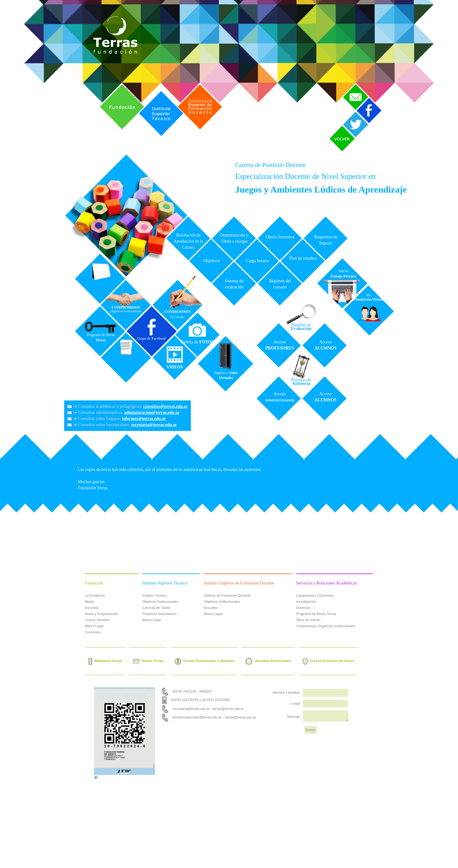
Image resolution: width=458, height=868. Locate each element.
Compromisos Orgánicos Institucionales (326, 626)
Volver (335, 127)
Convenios (93, 632)
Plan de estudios (303, 258)
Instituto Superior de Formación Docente (197, 85)
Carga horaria (257, 261)
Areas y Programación (102, 614)
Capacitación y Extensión (315, 595)
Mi (369, 297)
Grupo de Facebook (152, 338)
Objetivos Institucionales (160, 602)
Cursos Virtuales (97, 620)
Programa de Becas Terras (316, 614)
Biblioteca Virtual (105, 661)
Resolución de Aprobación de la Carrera (188, 241)
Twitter (349, 113)
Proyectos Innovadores (160, 614)
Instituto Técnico (154, 595)
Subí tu (343, 274)
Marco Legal (94, 626)
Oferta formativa (280, 237)
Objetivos (212, 261)
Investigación (306, 602)
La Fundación (95, 595)
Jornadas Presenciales (268, 661)
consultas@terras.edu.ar (165, 406)
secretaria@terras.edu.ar (154, 425)
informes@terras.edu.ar (144, 419)
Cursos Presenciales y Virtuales (204, 661)
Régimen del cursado (280, 284)
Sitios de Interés (308, 620)
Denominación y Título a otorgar (234, 238)
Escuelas (92, 608)
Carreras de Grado (156, 608)
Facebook (366, 99)
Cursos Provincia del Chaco (328, 661)
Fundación (110, 85)
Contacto (351, 85)
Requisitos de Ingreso (326, 240)
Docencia (303, 608)
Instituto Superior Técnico (155, 92)
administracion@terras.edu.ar (152, 412)
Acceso (280, 345)
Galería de (197, 342)
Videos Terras (148, 661)
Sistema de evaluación (234, 284)
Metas (89, 602)
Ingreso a (226, 375)
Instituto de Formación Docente (227, 595)
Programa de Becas (101, 337)
